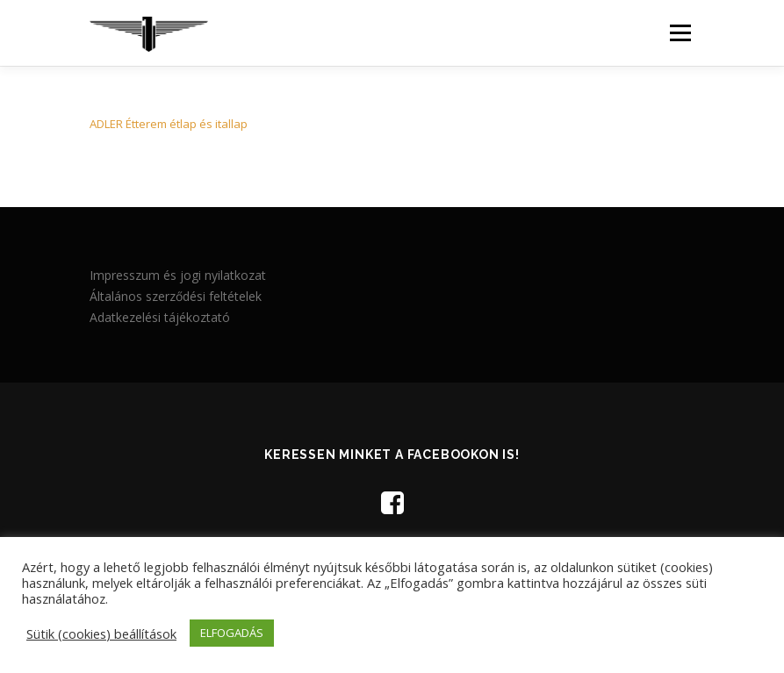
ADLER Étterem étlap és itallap (169, 124)
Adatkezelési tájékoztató (160, 317)
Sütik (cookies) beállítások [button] (101, 634)
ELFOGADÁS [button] (232, 633)
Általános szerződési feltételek (176, 296)
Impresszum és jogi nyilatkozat (178, 275)
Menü (680, 32)
